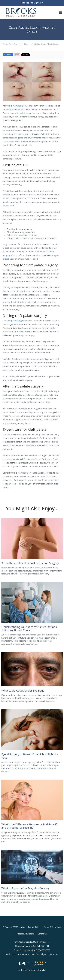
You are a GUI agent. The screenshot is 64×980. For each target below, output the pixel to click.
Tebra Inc (21, 927)
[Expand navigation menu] (60, 13)
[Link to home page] (29, 13)
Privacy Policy (34, 927)
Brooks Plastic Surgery (12, 44)
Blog (26, 44)
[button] (32, 3)
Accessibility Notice (25, 934)
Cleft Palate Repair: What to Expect (45, 44)
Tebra (44, 970)
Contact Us (42, 934)
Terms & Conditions (53, 927)
